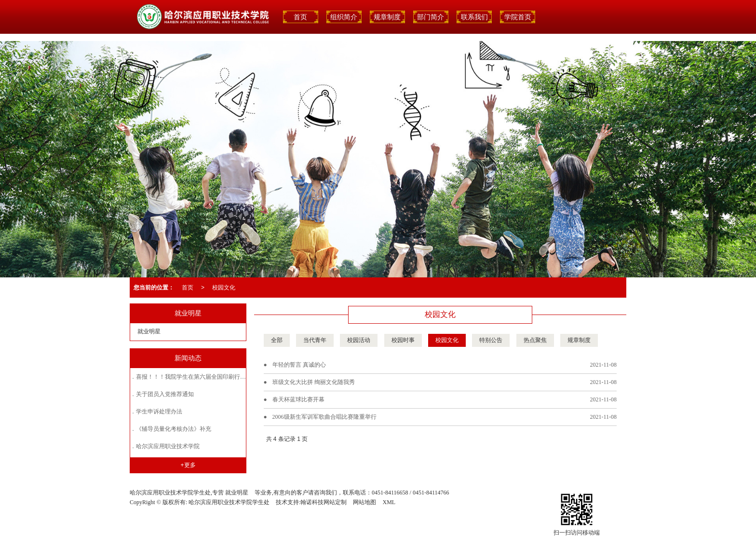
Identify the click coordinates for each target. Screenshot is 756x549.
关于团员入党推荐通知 (165, 394)
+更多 (188, 465)
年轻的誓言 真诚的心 (299, 365)
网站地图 (364, 502)
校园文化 (224, 288)
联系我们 (474, 17)
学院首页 (518, 17)
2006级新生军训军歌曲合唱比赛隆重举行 (324, 417)
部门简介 (431, 17)
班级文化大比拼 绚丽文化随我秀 (314, 382)
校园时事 (403, 340)
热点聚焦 (535, 340)
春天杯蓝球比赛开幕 (298, 399)
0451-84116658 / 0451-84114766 (410, 493)
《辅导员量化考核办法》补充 (174, 429)
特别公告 (491, 340)
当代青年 (315, 340)
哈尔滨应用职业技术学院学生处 (229, 502)
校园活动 (359, 340)
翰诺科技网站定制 (324, 502)
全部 (277, 340)
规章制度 (387, 17)
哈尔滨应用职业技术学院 (168, 446)
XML (389, 502)
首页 (188, 288)
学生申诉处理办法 (159, 412)
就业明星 (149, 331)
